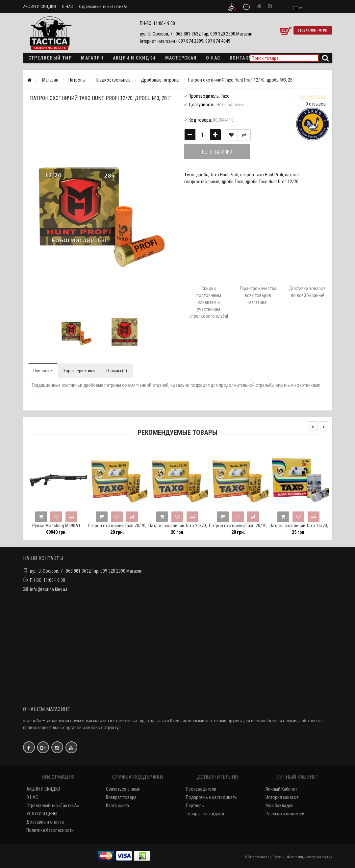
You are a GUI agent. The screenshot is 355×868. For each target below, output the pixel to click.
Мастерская (181, 58)
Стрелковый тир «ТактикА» (103, 6)
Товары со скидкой (205, 814)
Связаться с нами (123, 789)
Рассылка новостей (285, 814)
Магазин (92, 58)
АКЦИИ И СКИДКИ (39, 6)
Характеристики (79, 371)
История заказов (282, 797)
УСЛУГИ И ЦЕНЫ (42, 814)
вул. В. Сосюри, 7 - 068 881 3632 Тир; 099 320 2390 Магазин (86, 571)
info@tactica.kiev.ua (49, 589)
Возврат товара (121, 797)
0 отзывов (316, 104)
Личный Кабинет (281, 789)
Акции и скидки (134, 58)
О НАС (67, 6)
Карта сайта (117, 806)
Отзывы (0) (117, 371)
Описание (43, 371)
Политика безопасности (50, 830)
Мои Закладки (279, 806)
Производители (201, 789)
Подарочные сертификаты (212, 797)
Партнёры (195, 806)
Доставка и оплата (45, 822)
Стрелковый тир (50, 58)
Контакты (243, 58)
